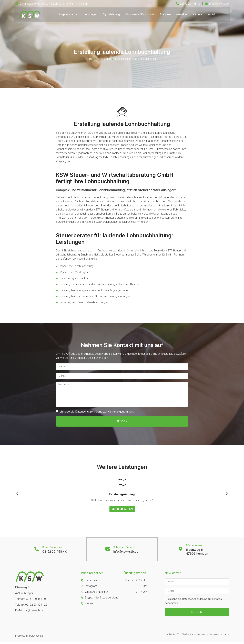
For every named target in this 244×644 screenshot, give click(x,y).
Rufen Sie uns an (52, 549)
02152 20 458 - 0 (55, 554)
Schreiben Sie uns (124, 549)
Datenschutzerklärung (89, 413)
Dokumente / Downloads (140, 14)
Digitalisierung (111, 14)
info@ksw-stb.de (126, 554)
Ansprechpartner (67, 14)
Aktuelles (183, 14)
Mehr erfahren (122, 511)
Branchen (166, 14)
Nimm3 (225, 637)
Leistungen (90, 14)
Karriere (199, 14)
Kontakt (214, 14)
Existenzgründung (122, 496)
